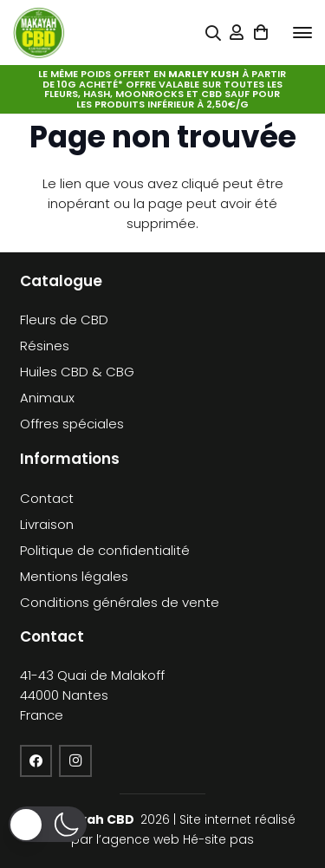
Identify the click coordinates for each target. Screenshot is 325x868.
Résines (45, 346)
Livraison (47, 524)
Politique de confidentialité (105, 550)
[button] (302, 33)
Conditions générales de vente (120, 602)
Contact (47, 498)
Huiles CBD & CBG (77, 372)
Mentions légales (74, 576)
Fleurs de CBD (64, 320)
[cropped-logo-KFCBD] (39, 33)
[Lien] (237, 33)
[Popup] (213, 33)
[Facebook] (36, 761)
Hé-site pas (218, 839)
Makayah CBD (90, 819)
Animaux (47, 398)
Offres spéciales (72, 424)
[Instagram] (75, 761)
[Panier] (261, 33)
